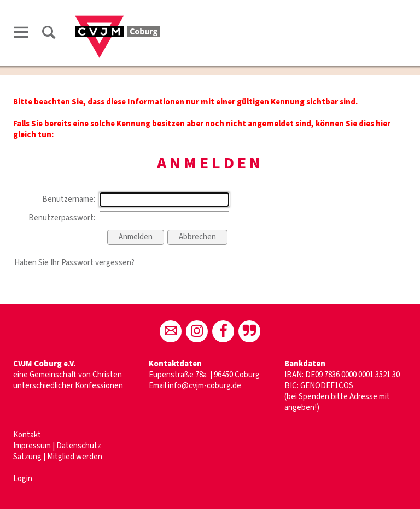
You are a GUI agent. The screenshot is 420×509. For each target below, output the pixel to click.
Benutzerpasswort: (62, 218)
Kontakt (27, 435)
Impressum (33, 446)
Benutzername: (69, 199)
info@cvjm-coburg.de (205, 386)
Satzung (27, 457)
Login (23, 479)
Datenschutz (79, 446)
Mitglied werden (75, 457)
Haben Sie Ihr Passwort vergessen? (74, 263)
